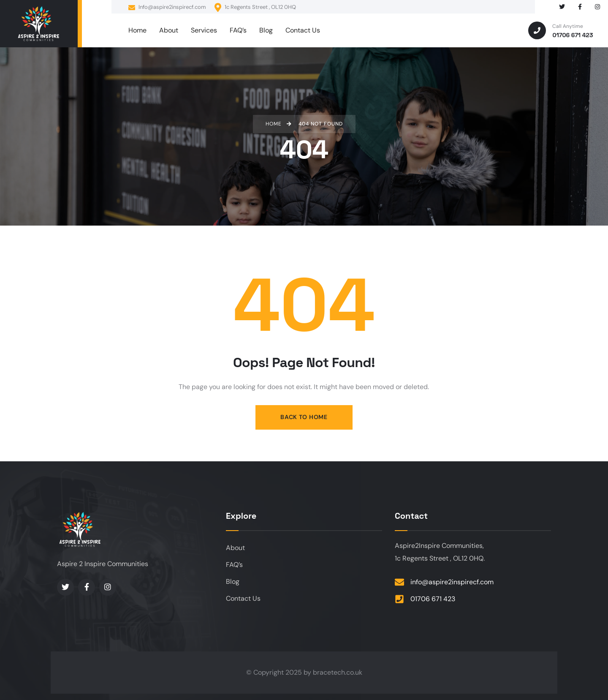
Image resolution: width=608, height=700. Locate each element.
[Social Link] (562, 7)
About (235, 548)
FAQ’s (234, 565)
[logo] (39, 24)
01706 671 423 (433, 599)
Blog (233, 582)
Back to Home (304, 417)
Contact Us (243, 598)
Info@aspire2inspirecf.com (167, 7)
